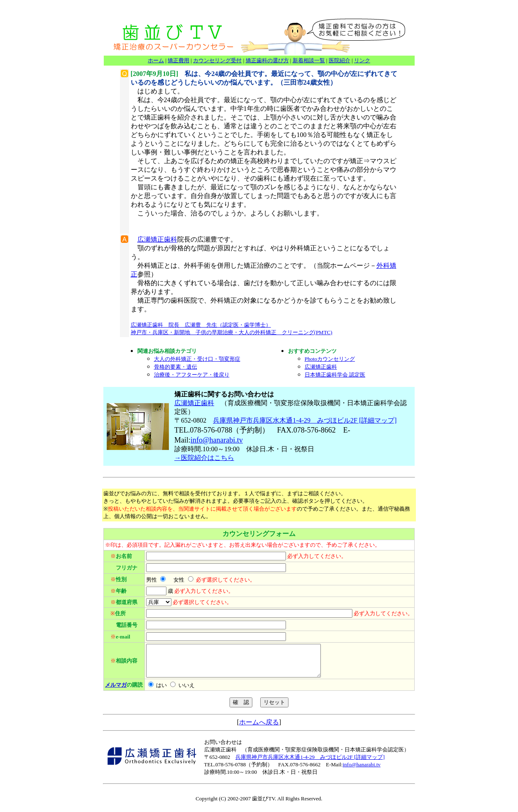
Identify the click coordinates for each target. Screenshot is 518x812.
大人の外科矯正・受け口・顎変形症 (197, 359)
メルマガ (116, 691)
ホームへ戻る (259, 728)
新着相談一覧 (309, 60)
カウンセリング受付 (217, 60)
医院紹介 (340, 60)
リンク (362, 60)
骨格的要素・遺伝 (176, 367)
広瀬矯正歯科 (157, 239)
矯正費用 (178, 60)
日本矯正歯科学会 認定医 (335, 375)
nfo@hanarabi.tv (218, 440)
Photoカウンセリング (330, 359)
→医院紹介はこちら (204, 458)
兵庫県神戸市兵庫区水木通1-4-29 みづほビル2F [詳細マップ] (305, 420)
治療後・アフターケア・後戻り (192, 375)
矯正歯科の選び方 (267, 60)
